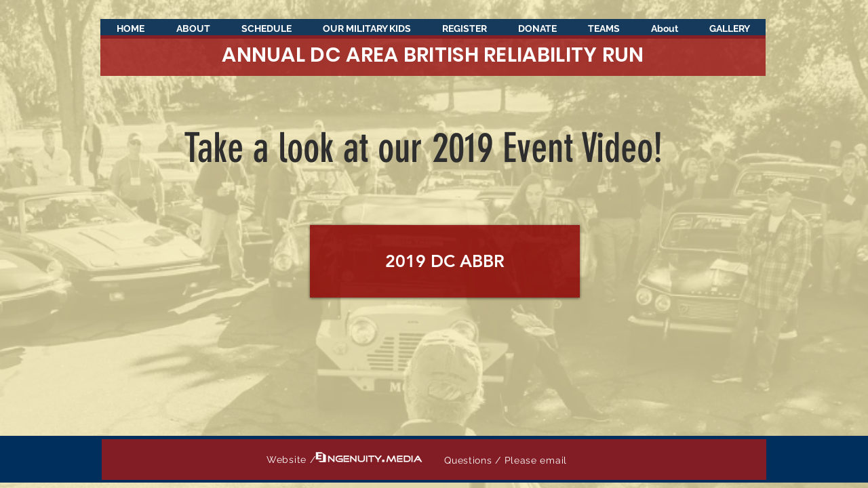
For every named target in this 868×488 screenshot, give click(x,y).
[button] (730, 33)
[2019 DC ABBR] (445, 261)
